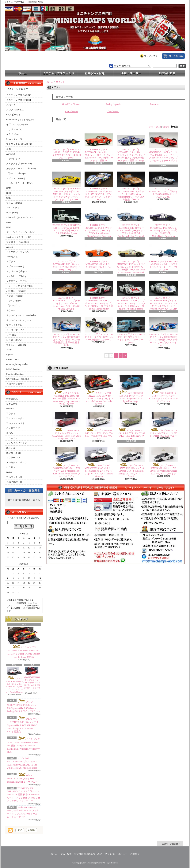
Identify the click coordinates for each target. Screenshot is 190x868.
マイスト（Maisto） (16, 178)
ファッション (13, 159)
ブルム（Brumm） (15, 203)
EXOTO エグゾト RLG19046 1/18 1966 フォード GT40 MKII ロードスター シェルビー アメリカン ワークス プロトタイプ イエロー (66, 194)
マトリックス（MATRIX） (20, 144)
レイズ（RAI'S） (15, 340)
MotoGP (10, 409)
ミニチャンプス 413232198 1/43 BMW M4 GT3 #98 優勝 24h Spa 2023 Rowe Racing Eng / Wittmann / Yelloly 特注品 (23, 746)
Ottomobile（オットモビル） (21, 120)
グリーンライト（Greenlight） (21, 232)
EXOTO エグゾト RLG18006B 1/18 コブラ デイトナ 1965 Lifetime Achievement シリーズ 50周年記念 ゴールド (131, 194)
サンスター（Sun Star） (18, 242)
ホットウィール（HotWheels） (22, 315)
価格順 (166, 127)
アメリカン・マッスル (18, 252)
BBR (9, 193)
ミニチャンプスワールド (59, 73)
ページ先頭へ (170, 844)
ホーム (23, 73)
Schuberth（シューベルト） (20, 217)
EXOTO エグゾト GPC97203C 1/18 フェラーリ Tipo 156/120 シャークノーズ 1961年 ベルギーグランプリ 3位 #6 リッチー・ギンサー (163, 156)
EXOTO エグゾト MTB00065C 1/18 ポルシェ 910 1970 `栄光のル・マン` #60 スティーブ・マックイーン (99, 194)
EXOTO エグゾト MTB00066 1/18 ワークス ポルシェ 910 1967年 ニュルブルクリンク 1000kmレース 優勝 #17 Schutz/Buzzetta (131, 303)
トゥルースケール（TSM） (20, 183)
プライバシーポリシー (116, 854)
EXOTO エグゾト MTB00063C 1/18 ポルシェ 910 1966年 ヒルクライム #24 (99, 266)
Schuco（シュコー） (16, 139)
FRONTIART (13, 359)
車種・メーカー (131, 73)
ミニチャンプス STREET (19, 100)
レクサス (11, 467)
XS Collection (71, 111)
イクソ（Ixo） (13, 134)
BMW (9, 472)
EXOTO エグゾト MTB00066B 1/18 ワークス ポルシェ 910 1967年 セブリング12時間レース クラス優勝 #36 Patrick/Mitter (99, 303)
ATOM (32, 830)
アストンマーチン (15, 418)
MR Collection (13, 369)
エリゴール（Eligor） (17, 271)
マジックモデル (14, 325)
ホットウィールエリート (19, 320)
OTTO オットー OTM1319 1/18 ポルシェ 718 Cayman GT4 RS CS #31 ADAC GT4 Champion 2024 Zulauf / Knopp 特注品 (23, 725)
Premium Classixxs (15, 374)
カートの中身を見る (24, 490)
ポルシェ (11, 448)
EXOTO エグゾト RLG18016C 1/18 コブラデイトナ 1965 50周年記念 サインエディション (163, 193)
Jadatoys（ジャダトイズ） (19, 237)
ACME (10, 247)
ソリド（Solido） (15, 129)
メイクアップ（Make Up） (20, 164)
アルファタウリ (14, 477)
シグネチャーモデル (17, 281)
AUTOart (11, 154)
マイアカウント (152, 56)
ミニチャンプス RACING (19, 95)
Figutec (10, 354)
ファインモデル (14, 301)
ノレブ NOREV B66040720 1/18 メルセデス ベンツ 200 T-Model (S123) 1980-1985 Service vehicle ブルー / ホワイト (66, 471)
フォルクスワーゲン (17, 443)
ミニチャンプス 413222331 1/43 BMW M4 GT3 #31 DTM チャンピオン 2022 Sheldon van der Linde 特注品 (99, 399)
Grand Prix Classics (71, 104)
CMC (9, 198)
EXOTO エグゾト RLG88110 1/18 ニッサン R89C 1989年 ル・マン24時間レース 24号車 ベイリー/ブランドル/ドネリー (163, 340)
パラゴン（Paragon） (17, 291)
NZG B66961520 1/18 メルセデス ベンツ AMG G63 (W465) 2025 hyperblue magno (131, 397)
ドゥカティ (12, 438)
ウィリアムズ (13, 428)
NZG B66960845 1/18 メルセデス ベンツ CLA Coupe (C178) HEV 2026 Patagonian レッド (66, 434)
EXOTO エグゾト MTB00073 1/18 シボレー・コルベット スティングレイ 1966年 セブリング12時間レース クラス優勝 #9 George (131, 155)
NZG (9, 222)
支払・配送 (66, 854)
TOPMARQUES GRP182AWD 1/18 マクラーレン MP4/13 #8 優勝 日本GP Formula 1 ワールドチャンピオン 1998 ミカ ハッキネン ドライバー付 (24, 795)
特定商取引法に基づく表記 (88, 854)
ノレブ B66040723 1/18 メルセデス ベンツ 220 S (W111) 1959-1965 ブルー (163, 433)
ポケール (11, 310)
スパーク (11, 105)
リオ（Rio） (12, 335)
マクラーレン (13, 458)
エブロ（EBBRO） (16, 266)
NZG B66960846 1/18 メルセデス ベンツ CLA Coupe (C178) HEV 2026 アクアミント (163, 397)
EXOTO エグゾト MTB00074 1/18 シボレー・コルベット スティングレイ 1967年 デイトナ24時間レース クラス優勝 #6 (99, 155)
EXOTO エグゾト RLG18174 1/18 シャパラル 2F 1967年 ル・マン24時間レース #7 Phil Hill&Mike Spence (66, 229)
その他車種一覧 (14, 482)
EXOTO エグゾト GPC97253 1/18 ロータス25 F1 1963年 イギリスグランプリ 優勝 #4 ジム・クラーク (66, 154)
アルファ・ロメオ (15, 423)
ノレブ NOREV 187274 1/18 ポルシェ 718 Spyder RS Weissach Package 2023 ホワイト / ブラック (163, 470)
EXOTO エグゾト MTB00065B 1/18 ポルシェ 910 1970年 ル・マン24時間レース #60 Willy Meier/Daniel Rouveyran (163, 231)
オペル (10, 433)
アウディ (11, 414)
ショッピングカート (173, 56)
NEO (9, 227)
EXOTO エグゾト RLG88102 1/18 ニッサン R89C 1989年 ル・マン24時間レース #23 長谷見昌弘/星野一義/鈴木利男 (66, 340)
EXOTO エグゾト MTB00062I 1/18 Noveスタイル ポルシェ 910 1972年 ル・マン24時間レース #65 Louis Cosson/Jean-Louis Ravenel (131, 267)
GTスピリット (13, 115)
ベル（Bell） (13, 213)
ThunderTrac (113, 111)
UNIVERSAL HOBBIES (18, 379)
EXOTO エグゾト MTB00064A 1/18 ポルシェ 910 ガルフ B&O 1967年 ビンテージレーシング (66, 266)
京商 (9, 149)
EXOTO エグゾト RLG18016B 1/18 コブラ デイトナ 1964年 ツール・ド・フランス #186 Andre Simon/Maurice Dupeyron (99, 231)
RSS (20, 830)
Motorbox (155, 104)
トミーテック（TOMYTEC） (21, 286)
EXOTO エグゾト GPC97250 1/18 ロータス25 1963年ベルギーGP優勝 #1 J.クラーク (99, 337)
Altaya (9, 350)
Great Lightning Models (17, 364)
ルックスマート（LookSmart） (22, 169)
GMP (9, 188)
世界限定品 (12, 399)
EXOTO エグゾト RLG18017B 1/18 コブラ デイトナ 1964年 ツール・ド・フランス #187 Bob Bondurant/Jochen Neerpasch (131, 231)
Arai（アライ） (14, 208)
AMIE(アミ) (12, 257)
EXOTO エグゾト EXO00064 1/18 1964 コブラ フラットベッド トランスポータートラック (131, 338)
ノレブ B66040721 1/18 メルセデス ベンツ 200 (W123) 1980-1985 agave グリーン (131, 434)
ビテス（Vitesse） (15, 296)
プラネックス (13, 306)
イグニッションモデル (18, 124)
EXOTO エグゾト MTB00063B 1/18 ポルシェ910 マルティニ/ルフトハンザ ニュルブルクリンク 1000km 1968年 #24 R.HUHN (163, 303)
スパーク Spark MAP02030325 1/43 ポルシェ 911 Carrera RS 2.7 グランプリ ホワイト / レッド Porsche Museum (99, 471)
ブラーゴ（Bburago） (17, 173)
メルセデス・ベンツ (17, 462)
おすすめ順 (155, 127)
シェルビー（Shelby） (17, 276)
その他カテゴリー (15, 384)
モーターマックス (15, 330)
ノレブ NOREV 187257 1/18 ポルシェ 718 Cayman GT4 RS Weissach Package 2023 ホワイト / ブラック (131, 471)
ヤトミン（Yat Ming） (17, 345)
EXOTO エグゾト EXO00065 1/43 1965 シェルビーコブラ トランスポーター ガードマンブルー (163, 266)
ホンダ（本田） (14, 453)
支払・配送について (95, 73)
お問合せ (167, 73)
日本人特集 (12, 404)
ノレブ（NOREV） (16, 110)
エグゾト (11, 262)
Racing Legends (113, 104)
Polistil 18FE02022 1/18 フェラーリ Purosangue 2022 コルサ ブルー (22, 779)
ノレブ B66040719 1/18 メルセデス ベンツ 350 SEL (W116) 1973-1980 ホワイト (99, 434)
